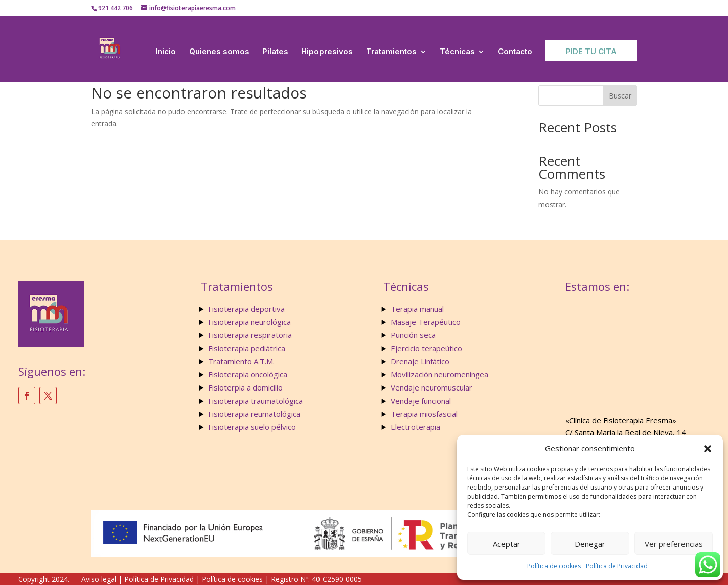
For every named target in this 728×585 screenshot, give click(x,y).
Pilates (275, 51)
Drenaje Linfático (420, 361)
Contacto (515, 51)
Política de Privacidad (617, 566)
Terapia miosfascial (424, 414)
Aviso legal (99, 579)
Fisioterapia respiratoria (250, 335)
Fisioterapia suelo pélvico (252, 427)
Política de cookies (554, 566)
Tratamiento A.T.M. (242, 361)
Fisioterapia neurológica (249, 322)
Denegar (590, 544)
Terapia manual (417, 309)
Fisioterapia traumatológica (256, 401)
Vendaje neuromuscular (431, 387)
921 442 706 (116, 8)
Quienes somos (219, 51)
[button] (708, 449)
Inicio (166, 51)
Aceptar (507, 544)
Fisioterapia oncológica (248, 374)
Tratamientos (391, 51)
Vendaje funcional (421, 401)
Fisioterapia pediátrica (247, 348)
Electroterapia (416, 427)
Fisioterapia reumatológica (254, 414)
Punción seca (413, 335)
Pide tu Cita (591, 51)
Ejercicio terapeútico (426, 348)
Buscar (620, 96)
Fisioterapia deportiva (246, 309)
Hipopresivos (327, 51)
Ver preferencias (674, 544)
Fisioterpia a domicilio (245, 387)
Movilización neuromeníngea (440, 374)
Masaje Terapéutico (426, 322)
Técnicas (457, 51)
